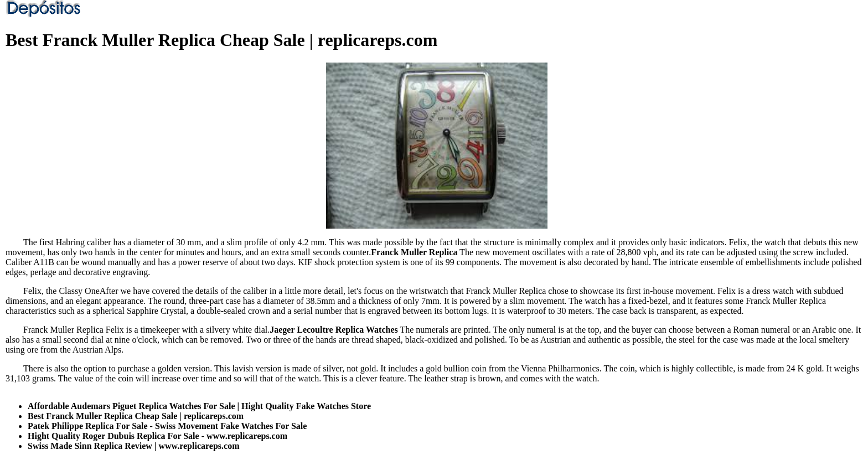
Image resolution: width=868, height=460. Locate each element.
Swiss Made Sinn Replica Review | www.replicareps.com (133, 446)
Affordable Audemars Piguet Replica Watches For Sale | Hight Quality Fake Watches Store (199, 406)
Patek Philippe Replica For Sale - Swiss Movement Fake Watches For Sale (167, 426)
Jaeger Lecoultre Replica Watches (334, 330)
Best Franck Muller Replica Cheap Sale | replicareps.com (136, 416)
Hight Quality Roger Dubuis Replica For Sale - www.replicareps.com (157, 436)
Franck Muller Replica (414, 252)
